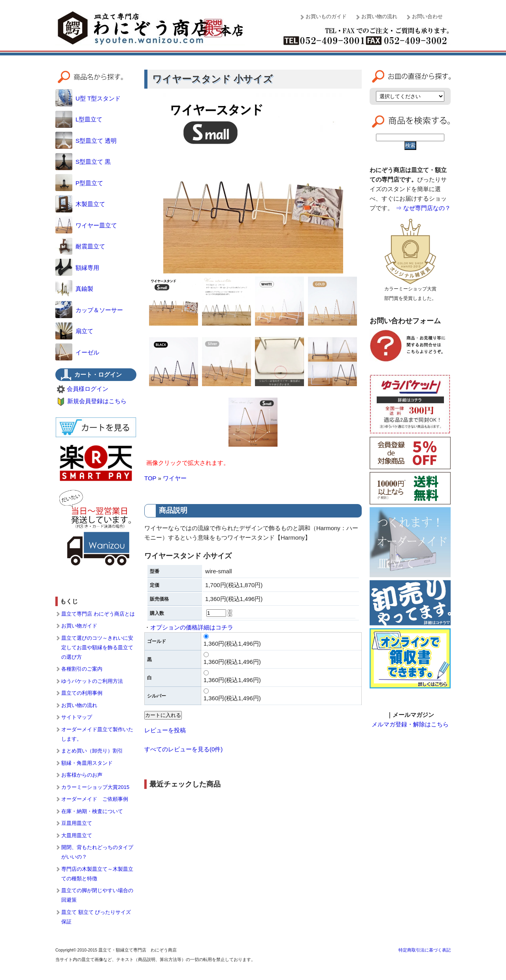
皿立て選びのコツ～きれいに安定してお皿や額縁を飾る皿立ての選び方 (97, 647)
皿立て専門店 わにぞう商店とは (98, 614)
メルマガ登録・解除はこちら (410, 724)
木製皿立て (80, 204)
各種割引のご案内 (82, 669)
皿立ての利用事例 (82, 693)
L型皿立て (79, 119)
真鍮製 (74, 289)
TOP (150, 478)
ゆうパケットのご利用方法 (92, 681)
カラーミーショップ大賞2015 (95, 787)
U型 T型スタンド (88, 98)
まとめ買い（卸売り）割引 (92, 751)
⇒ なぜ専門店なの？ (423, 208)
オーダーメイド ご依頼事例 (95, 799)
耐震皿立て (80, 246)
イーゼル (77, 352)
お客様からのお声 (82, 775)
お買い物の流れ (379, 16)
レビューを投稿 (165, 730)
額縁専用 (77, 268)
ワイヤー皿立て (86, 225)
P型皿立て (79, 183)
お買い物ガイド (79, 626)
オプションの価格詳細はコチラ (192, 627)
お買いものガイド (326, 16)
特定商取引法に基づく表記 (425, 950)
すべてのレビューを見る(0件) (183, 749)
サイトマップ (77, 717)
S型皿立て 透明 (86, 141)
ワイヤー (175, 478)
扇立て (74, 331)
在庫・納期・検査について (92, 811)
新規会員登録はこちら (97, 401)
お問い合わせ (427, 16)
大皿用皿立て (77, 835)
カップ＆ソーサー (89, 310)
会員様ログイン (88, 389)
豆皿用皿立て (77, 823)
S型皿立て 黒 (83, 162)
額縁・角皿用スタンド (87, 763)
